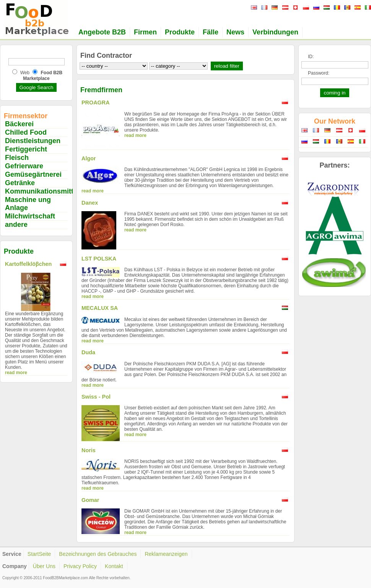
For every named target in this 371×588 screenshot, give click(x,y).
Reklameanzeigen (166, 554)
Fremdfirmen (101, 90)
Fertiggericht (26, 149)
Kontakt (114, 566)
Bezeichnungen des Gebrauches (98, 554)
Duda (88, 352)
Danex (90, 203)
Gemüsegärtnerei (33, 174)
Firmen (145, 32)
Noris (89, 450)
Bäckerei (19, 124)
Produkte (180, 32)
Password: (319, 73)
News (235, 32)
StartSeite (39, 554)
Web (25, 73)
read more (16, 373)
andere (16, 225)
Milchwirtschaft (30, 216)
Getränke (20, 183)
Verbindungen (275, 32)
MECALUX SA (100, 308)
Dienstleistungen (33, 141)
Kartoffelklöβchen (28, 264)
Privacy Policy (80, 566)
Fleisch (17, 158)
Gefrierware (24, 166)
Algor (89, 158)
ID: (311, 57)
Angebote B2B (102, 32)
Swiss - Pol (96, 397)
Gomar (90, 500)
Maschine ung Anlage (28, 204)
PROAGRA (96, 103)
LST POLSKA (99, 259)
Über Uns (44, 566)
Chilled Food (26, 132)
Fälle (211, 32)
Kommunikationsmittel (42, 191)
